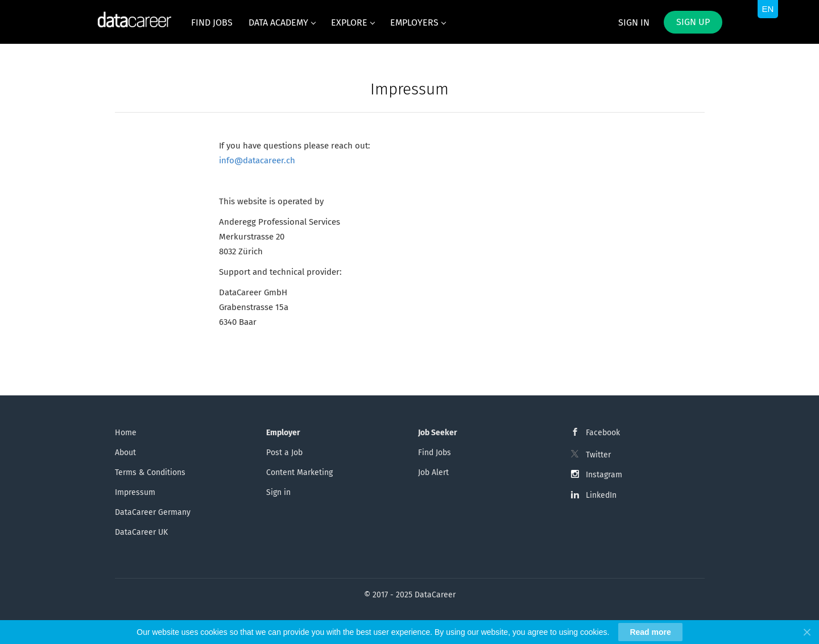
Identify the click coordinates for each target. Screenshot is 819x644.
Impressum (135, 492)
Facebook (603, 433)
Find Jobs (435, 453)
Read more (650, 632)
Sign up (693, 22)
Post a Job (284, 453)
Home (126, 433)
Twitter (598, 455)
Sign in (634, 22)
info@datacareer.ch (257, 160)
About (125, 453)
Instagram (604, 475)
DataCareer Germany (153, 512)
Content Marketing (299, 472)
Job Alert (433, 472)
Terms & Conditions (150, 472)
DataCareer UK (141, 532)
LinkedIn (601, 495)
